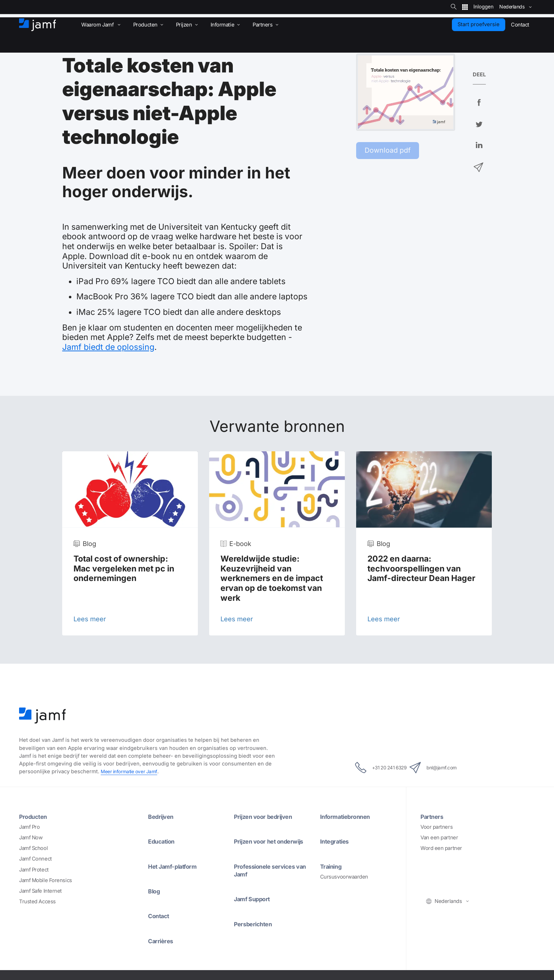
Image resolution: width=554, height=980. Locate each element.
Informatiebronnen (348, 816)
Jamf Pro (29, 827)
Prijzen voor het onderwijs (273, 841)
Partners (433, 816)
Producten (35, 816)
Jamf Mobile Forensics (46, 880)
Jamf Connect (36, 859)
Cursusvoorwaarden (344, 876)
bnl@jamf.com (442, 768)
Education (163, 841)
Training (332, 866)
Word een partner (441, 848)
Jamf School (33, 848)
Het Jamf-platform (176, 866)
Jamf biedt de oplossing (108, 347)
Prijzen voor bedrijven (267, 816)
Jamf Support (255, 898)
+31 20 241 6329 (373, 768)
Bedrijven (162, 816)
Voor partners (437, 827)
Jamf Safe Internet (40, 891)
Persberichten (255, 923)
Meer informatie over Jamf (132, 771)
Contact (160, 915)
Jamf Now (31, 838)
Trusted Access (37, 901)
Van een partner (439, 838)
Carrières (162, 940)
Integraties (336, 841)
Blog (155, 891)
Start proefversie (479, 24)
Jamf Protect (34, 869)
